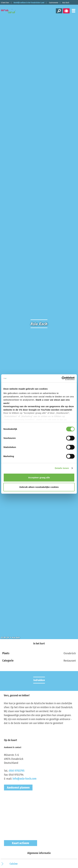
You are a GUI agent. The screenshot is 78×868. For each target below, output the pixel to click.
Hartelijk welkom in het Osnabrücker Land (29, 3)
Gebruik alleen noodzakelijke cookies (39, 487)
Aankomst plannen (18, 788)
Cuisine (14, 864)
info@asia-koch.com (25, 779)
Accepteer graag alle (39, 477)
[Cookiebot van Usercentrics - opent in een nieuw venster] (62, 378)
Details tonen (62, 468)
